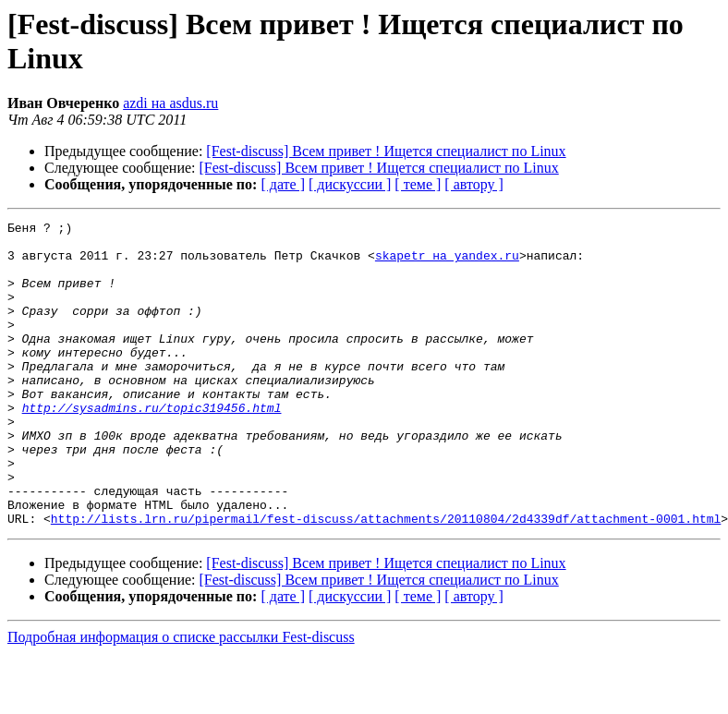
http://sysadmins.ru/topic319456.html (152, 446)
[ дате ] (283, 184)
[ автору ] (473, 184)
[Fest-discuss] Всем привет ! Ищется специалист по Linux (386, 151)
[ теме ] (418, 184)
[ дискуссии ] (350, 184)
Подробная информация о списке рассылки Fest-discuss (181, 698)
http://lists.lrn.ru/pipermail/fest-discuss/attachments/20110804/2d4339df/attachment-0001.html (386, 579)
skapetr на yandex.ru (447, 263)
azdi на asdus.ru (170, 103)
